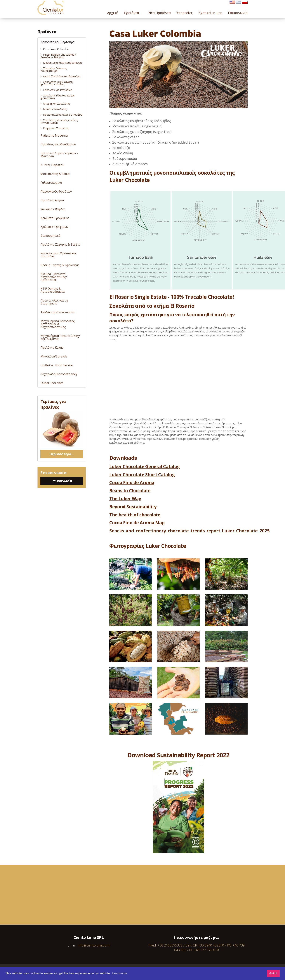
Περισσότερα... (62, 454)
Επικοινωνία (62, 481)
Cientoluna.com (53, 9)
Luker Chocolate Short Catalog (142, 474)
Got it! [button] (273, 973)
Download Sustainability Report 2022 (178, 755)
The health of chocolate (135, 515)
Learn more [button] (119, 973)
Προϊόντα (47, 31)
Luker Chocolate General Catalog (145, 466)
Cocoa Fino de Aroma (132, 482)
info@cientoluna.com (94, 945)
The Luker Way (125, 498)
